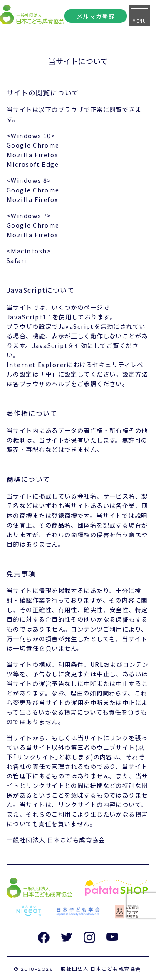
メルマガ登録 (96, 16)
